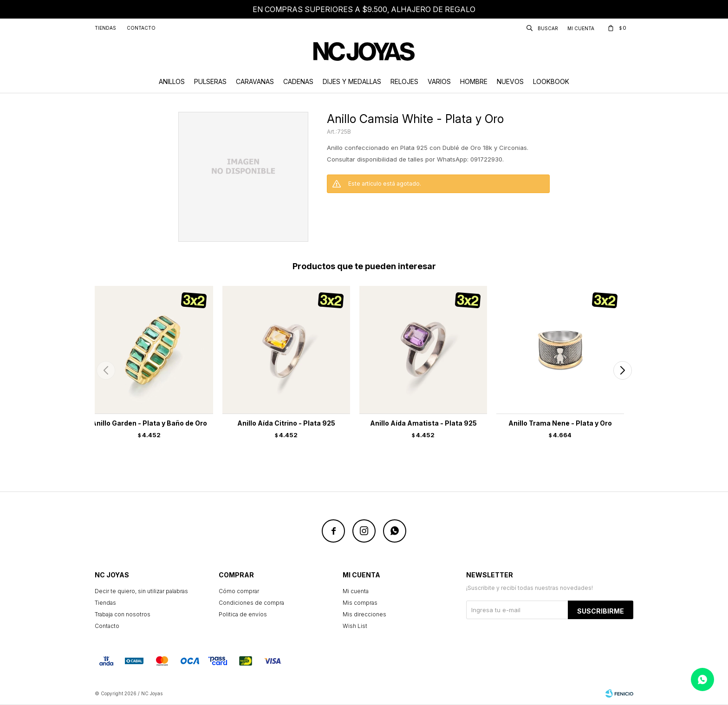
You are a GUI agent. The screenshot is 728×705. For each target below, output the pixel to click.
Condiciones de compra (251, 603)
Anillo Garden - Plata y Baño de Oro (149, 423)
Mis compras (360, 603)
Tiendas (105, 28)
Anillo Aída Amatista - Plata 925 (423, 423)
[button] (622, 370)
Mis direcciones (364, 614)
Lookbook (551, 81)
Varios (439, 81)
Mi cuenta (356, 591)
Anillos (172, 81)
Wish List (355, 626)
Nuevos (510, 81)
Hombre (474, 81)
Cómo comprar (239, 591)
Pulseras (210, 81)
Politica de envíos (243, 614)
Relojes (404, 81)
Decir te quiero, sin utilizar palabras (141, 591)
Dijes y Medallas (352, 81)
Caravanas (255, 81)
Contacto (141, 28)
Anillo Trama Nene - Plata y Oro (560, 423)
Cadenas (298, 81)
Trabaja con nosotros (123, 614)
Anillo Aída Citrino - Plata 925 (286, 423)
